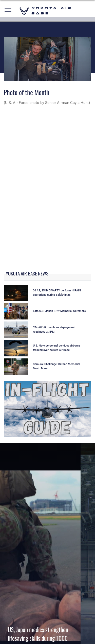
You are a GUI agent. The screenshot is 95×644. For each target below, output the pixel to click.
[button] (8, 11)
